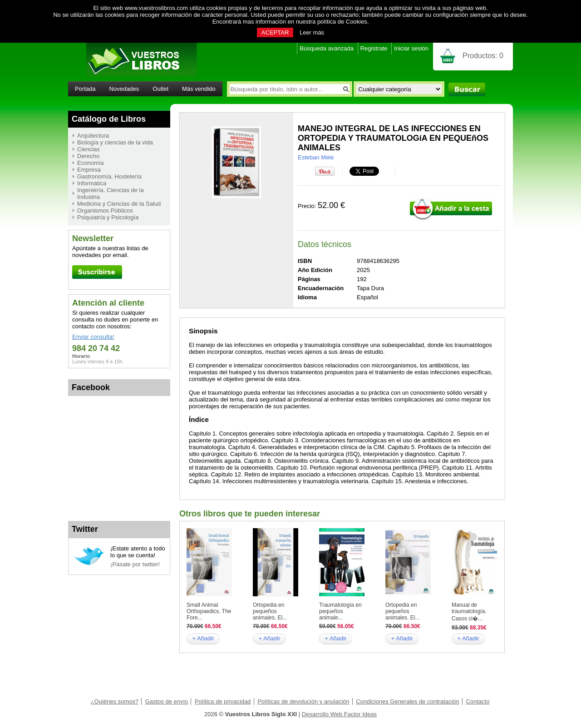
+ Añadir (203, 638)
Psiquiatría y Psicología (108, 217)
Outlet (160, 89)
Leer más (312, 32)
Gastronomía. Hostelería (109, 176)
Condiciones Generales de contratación (408, 701)
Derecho (88, 156)
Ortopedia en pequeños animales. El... (270, 611)
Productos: (483, 56)
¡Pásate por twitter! (135, 564)
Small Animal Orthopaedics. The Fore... (209, 611)
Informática (92, 183)
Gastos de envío (167, 701)
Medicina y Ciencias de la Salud (119, 204)
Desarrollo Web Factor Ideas (339, 714)
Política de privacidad (223, 701)
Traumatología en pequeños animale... (340, 611)
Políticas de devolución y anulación (303, 701)
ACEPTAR (275, 32)
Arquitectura (93, 136)
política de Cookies (342, 22)
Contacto (478, 701)
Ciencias (89, 149)
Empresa (89, 170)
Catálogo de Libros (109, 119)
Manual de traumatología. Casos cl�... (469, 612)
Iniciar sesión (411, 48)
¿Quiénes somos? (115, 701)
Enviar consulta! (93, 337)
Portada (85, 89)
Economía (91, 163)
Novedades (124, 89)
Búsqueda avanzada (327, 48)
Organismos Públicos (105, 210)
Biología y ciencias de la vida (115, 142)
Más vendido (199, 89)
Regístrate (374, 48)
